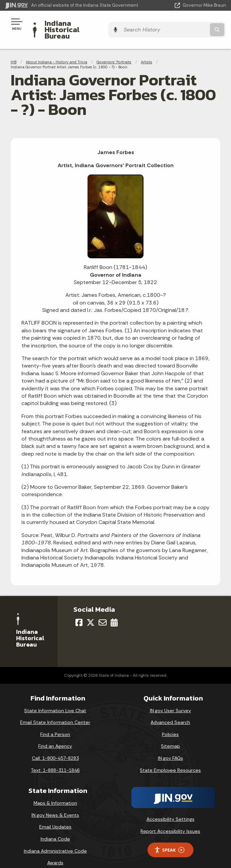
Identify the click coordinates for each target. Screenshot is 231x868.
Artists (147, 50)
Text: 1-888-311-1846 (55, 758)
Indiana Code (55, 827)
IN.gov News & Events (55, 803)
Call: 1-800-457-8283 (55, 747)
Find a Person (55, 723)
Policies (170, 723)
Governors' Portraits (114, 50)
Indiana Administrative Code (55, 839)
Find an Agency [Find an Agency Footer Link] (55, 735)
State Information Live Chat (55, 699)
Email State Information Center (55, 711)
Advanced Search (170, 711)
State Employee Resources (170, 758)
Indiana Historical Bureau (89, 24)
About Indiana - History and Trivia (56, 50)
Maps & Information (55, 792)
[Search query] (194, 24)
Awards (55, 851)
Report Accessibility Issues (170, 819)
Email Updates (55, 815)
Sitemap (170, 735)
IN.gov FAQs (170, 747)
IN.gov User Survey (170, 699)
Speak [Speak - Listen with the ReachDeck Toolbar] (169, 838)
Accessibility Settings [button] (170, 808)
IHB (14, 50)
